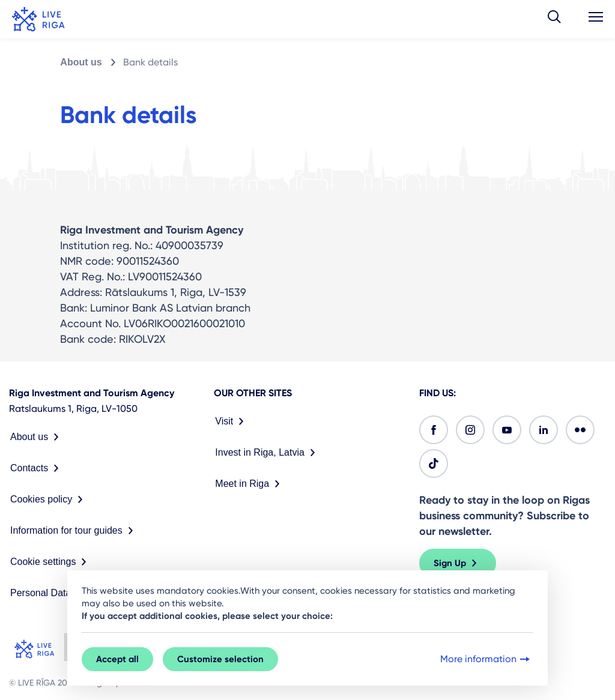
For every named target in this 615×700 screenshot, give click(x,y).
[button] (554, 19)
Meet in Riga (250, 484)
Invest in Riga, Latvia (268, 453)
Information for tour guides (74, 531)
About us (81, 62)
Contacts (37, 468)
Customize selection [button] (220, 659)
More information (486, 659)
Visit (232, 421)
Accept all (117, 659)
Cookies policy (49, 499)
